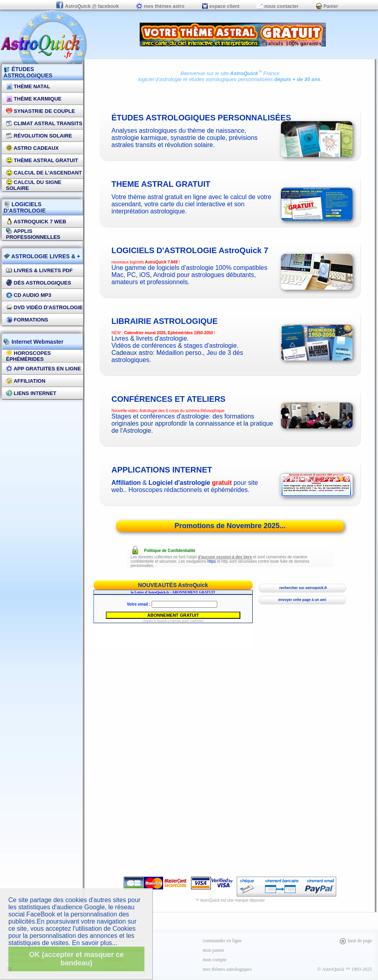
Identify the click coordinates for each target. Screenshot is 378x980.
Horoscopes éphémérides (28, 356)
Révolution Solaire (39, 136)
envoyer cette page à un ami (302, 600)
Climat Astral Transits (44, 123)
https (212, 561)
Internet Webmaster (37, 342)
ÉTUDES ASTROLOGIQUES (28, 72)
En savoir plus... (95, 943)
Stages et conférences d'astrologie (160, 416)
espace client (221, 6)
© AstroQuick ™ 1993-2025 (345, 969)
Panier (327, 6)
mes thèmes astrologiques (227, 969)
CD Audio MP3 (29, 295)
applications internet (162, 470)
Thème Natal (28, 86)
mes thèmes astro (160, 6)
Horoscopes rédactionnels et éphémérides (188, 490)
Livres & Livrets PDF (39, 270)
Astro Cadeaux (32, 148)
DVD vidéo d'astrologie (44, 307)
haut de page (356, 941)
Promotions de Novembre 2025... (230, 526)
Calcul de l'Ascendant (44, 173)
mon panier (214, 950)
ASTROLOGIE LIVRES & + (42, 256)
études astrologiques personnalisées (231, 79)
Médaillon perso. (180, 353)
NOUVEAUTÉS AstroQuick (173, 585)
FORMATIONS (27, 320)
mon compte (215, 960)
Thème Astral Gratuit (42, 160)
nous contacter (278, 6)
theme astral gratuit (161, 184)
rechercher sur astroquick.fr (302, 588)
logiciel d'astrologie (160, 79)
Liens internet (31, 393)
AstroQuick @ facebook (88, 6)
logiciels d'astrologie (190, 250)
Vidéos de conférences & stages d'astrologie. (175, 346)
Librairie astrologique (165, 321)
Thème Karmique (34, 99)
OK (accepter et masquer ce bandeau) (76, 959)
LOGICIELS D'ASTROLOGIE (25, 207)
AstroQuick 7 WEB (36, 222)
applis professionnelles (33, 234)
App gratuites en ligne (43, 369)
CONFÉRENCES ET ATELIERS (169, 399)
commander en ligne (222, 941)
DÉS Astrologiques (39, 283)
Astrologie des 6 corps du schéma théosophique (182, 411)
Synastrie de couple (40, 111)
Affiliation (26, 381)
